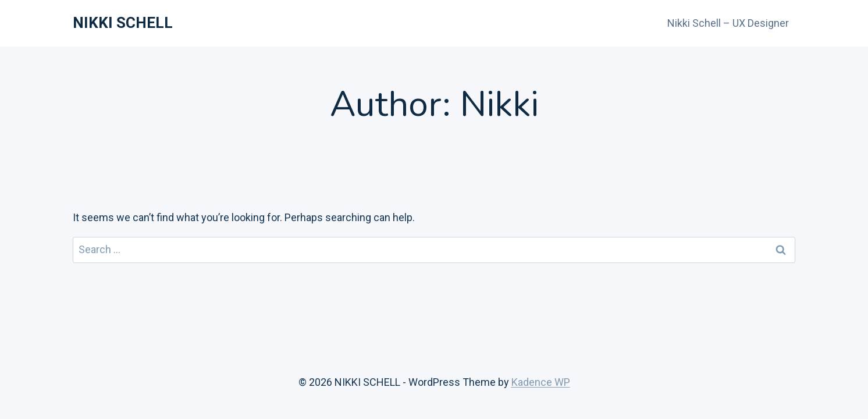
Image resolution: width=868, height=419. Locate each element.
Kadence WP (541, 382)
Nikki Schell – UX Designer (728, 23)
